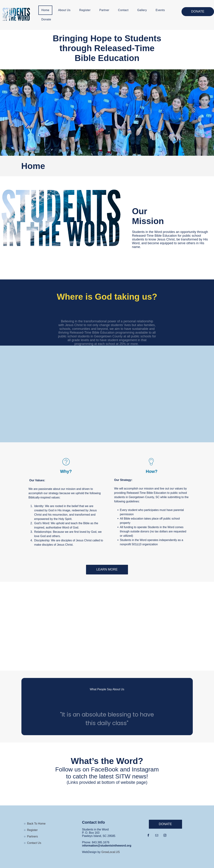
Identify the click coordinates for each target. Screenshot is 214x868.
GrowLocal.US (111, 852)
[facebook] (148, 836)
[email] (157, 836)
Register (32, 830)
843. (95, 842)
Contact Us (34, 843)
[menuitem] (47, 10)
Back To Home (36, 824)
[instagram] (165, 836)
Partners (32, 836)
